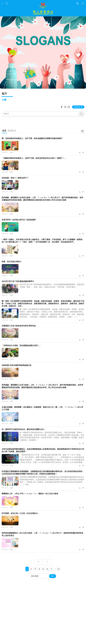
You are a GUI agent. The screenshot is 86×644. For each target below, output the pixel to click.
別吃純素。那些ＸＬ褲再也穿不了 (15, 178)
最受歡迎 (12, 131)
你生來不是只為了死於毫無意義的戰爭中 (18, 281)
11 (59, 569)
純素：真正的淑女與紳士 (12, 262)
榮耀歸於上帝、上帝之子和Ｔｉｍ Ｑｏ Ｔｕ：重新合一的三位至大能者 (30, 494)
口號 (11, 152)
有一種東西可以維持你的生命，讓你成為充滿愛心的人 (23, 429)
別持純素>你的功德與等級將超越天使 (17, 365)
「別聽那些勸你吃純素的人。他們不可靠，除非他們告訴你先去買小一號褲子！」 (34, 158)
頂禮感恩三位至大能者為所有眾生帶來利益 (19, 326)
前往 (53, 576)
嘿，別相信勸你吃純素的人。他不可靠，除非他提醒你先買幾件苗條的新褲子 (32, 138)
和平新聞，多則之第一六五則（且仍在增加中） (20, 513)
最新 (4, 131)
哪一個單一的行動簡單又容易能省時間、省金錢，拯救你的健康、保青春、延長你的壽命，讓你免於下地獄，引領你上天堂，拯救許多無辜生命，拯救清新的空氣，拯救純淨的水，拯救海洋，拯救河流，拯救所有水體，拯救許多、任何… (43, 304)
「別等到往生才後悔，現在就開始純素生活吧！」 (21, 346)
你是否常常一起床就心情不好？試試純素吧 (19, 220)
